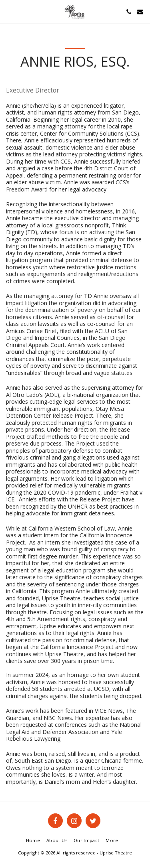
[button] (9, 11)
